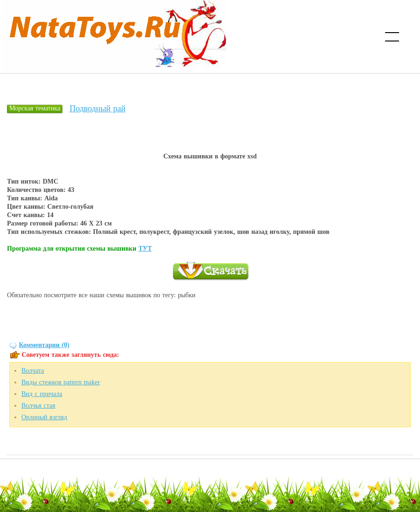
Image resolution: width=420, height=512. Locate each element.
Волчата (33, 371)
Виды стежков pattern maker (61, 382)
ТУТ (145, 249)
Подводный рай (97, 109)
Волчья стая (38, 406)
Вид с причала (42, 394)
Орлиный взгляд (44, 417)
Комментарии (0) (44, 345)
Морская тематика (35, 108)
